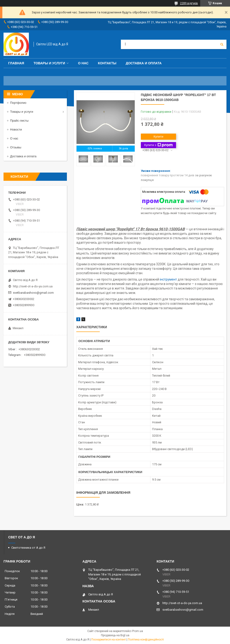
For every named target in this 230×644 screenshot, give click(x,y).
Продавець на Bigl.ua (115, 635)
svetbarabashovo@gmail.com (33, 293)
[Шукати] (222, 44)
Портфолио (18, 103)
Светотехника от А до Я (28, 548)
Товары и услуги (49, 63)
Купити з (158, 145)
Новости (16, 129)
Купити (158, 137)
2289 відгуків (189, 3)
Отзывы (16, 147)
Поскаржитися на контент (109, 640)
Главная (16, 63)
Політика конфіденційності (146, 640)
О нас (83, 63)
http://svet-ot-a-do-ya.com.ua (33, 286)
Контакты (107, 63)
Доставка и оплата (144, 63)
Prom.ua (138, 631)
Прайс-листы (19, 121)
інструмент (168, 279)
